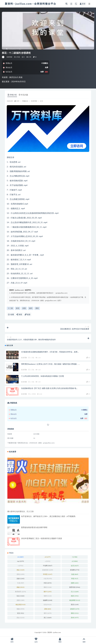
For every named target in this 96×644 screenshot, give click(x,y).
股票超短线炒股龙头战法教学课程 (34, 527)
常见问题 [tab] (23, 95)
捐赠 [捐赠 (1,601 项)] (75, 583)
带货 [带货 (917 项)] (75, 579)
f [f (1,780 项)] (75, 557)
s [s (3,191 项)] (48, 561)
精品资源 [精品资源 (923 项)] (20, 605)
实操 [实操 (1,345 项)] (20, 579)
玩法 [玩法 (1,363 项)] (20, 596)
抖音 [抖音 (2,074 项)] (48, 583)
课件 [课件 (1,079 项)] (48, 613)
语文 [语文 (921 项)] (20, 613)
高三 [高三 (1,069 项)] (48, 618)
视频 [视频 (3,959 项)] (20, 609)
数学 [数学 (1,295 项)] (48, 592)
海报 (19, 314)
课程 (37, 308)
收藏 (11, 314)
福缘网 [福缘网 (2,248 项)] (48, 600)
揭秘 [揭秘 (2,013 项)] (20, 587)
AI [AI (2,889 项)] (21, 557)
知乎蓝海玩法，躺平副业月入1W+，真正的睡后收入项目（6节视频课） (49, 516)
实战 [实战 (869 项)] (75, 574)
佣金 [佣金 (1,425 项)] (20, 570)
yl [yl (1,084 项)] (75, 561)
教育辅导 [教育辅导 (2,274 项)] (20, 592)
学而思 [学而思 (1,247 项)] (48, 574)
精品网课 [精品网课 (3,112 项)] (75, 600)
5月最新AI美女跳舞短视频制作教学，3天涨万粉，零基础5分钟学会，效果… (50, 352)
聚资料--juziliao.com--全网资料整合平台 (30, 4)
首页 (18, 101)
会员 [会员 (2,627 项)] (75, 566)
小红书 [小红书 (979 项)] (48, 579)
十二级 (10, 308)
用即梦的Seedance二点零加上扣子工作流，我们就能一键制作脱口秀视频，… (50, 364)
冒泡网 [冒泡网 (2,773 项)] (75, 570)
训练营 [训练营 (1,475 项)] (75, 609)
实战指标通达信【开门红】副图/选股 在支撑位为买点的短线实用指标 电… (49, 388)
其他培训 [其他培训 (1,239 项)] (48, 570)
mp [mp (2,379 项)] (20, 561)
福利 (31, 308)
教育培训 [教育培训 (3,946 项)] (75, 587)
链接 (28, 314)
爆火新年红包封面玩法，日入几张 (20, 511)
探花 (18, 308)
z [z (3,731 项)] (21, 566)
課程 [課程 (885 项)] (48, 609)
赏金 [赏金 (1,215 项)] (20, 618)
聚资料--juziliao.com (54, 632)
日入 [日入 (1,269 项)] (75, 592)
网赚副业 (25, 101)
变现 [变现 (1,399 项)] (20, 574)
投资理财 (9, 57)
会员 (36, 640)
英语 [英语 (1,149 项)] (75, 605)
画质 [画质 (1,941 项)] (75, 596)
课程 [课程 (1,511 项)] (75, 613)
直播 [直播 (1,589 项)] (20, 600)
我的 (60, 640)
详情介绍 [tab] (12, 95)
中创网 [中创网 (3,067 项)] (48, 566)
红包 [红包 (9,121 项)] (48, 605)
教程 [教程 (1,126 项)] (48, 587)
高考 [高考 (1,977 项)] (75, 618)
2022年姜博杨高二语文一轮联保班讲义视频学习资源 (41, 538)
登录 (83, 4)
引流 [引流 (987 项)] (20, 583)
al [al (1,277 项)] (48, 557)
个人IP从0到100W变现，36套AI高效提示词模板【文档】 (43, 376)
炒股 (24, 308)
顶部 (84, 640)
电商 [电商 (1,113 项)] (48, 596)
